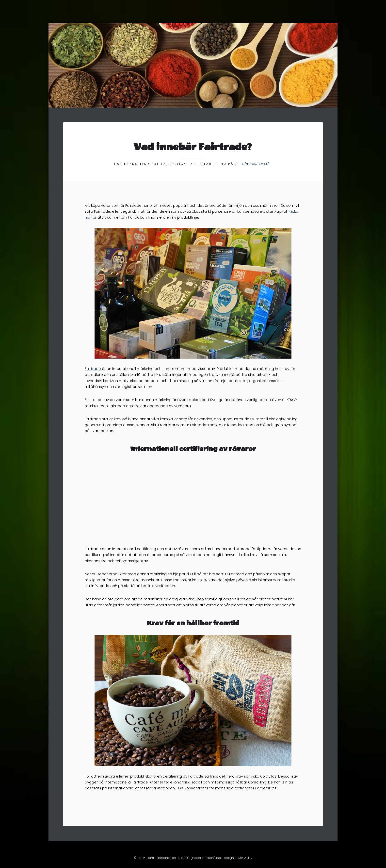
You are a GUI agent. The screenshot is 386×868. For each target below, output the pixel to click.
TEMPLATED (244, 858)
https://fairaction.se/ (252, 164)
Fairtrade (93, 369)
